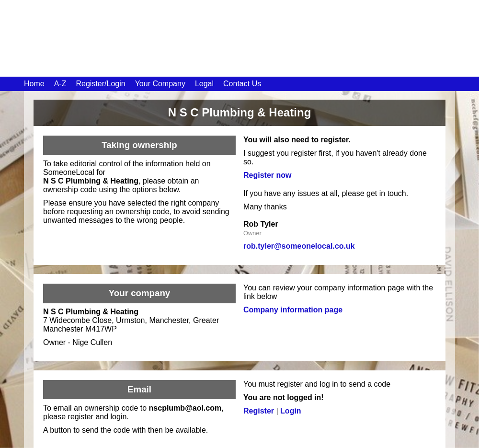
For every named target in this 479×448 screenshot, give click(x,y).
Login (291, 411)
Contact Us (242, 84)
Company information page (293, 310)
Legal (204, 84)
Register (259, 411)
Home (34, 84)
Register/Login (100, 84)
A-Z (60, 84)
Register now (267, 175)
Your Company (160, 84)
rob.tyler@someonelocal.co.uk (299, 246)
